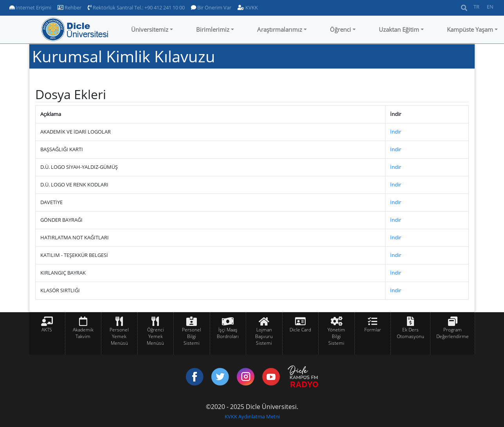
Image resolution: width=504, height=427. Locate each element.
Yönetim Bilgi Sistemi (336, 336)
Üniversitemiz (150, 29)
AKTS (47, 330)
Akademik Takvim (83, 333)
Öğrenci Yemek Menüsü (155, 336)
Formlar (373, 330)
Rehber (69, 7)
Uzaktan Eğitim (399, 29)
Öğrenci (340, 29)
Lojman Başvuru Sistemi (264, 336)
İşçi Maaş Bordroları (228, 333)
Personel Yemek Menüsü (119, 336)
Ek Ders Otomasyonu (410, 333)
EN (490, 7)
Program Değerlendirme (453, 333)
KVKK (248, 7)
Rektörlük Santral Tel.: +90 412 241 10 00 (136, 7)
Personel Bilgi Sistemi (192, 336)
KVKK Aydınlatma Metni (252, 416)
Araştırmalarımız (280, 29)
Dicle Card (300, 330)
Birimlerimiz (213, 29)
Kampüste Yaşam (470, 29)
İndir (396, 132)
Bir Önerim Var (211, 7)
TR (476, 7)
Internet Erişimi (30, 7)
